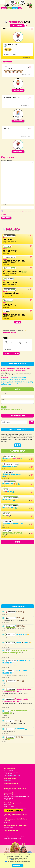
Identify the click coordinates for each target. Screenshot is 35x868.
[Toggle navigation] (3, 2)
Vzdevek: (4, 394)
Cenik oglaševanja (13, 811)
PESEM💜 (7, 516)
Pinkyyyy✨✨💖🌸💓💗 (12, 459)
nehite (20, 681)
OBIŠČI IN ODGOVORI (11, 353)
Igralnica (14, 22)
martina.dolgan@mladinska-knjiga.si (17, 808)
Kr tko (19, 737)
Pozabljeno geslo (17, 409)
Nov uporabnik (6, 409)
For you (20, 612)
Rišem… (20, 618)
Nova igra (18, 25)
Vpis (4, 407)
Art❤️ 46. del (8, 492)
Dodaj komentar (18, 90)
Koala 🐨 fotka (10, 508)
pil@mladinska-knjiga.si (14, 775)
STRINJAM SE (17, 866)
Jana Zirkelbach (8, 780)
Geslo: (3, 399)
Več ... (18, 322)
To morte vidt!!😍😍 (11, 484)
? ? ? (17, 445)
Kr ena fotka (9, 500)
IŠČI (32, 422)
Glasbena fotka (10, 467)
